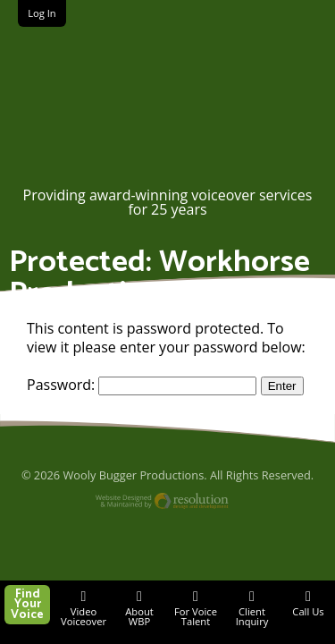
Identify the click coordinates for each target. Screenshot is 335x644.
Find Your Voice (27, 605)
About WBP (139, 616)
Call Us (308, 611)
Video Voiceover (84, 616)
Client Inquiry (252, 616)
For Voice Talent (196, 616)
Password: (142, 385)
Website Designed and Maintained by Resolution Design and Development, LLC (167, 503)
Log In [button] (42, 13)
